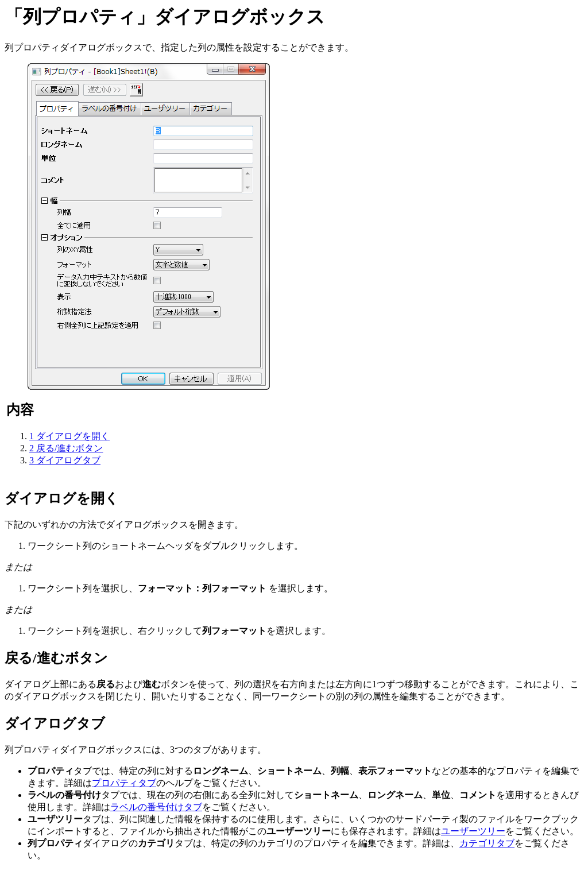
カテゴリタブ (487, 843)
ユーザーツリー (473, 831)
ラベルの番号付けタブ (156, 807)
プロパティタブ (124, 783)
